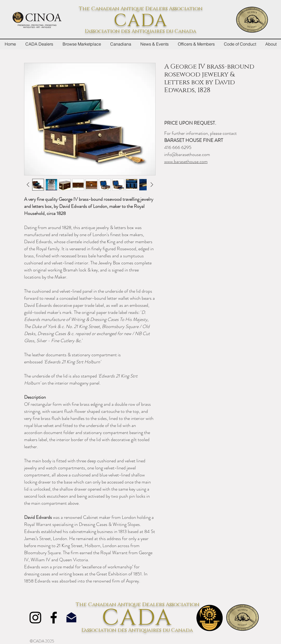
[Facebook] (54, 618)
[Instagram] (35, 618)
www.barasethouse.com (186, 162)
